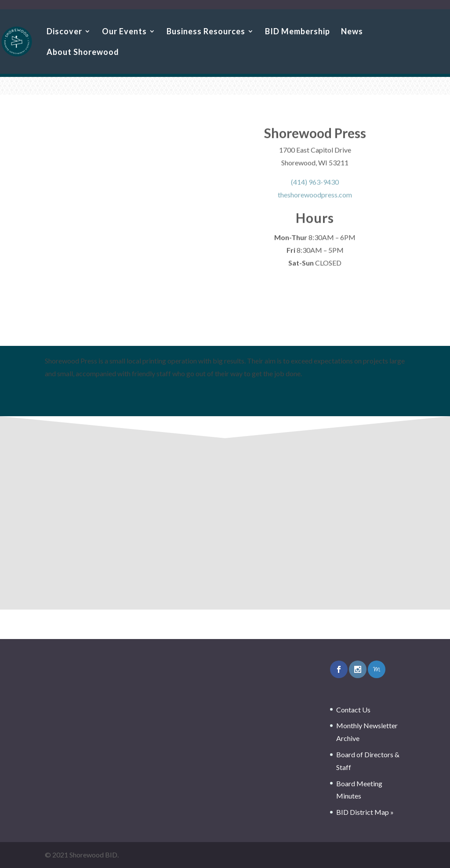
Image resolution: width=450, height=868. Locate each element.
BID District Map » (365, 812)
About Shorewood (83, 53)
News (352, 32)
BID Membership (298, 32)
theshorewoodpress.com (315, 197)
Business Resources (206, 32)
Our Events (124, 32)
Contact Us (353, 710)
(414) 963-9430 (315, 185)
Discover (64, 32)
